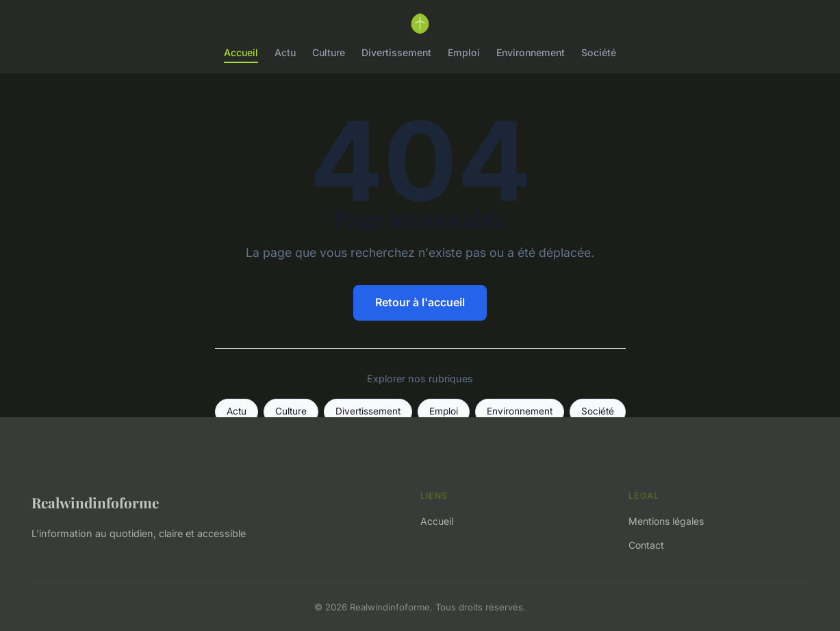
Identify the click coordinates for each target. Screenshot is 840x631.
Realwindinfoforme (95, 502)
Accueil (241, 52)
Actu (285, 52)
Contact (646, 545)
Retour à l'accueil (420, 302)
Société (599, 52)
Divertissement (396, 52)
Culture (329, 52)
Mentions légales (666, 521)
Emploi (464, 52)
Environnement (531, 52)
